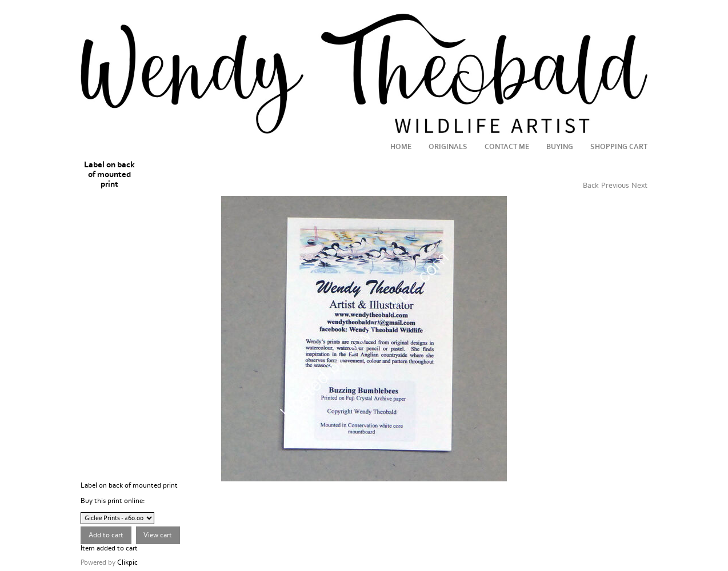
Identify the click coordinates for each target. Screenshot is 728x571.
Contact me (507, 147)
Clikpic (127, 562)
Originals (448, 147)
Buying (560, 147)
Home (401, 147)
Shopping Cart (619, 147)
